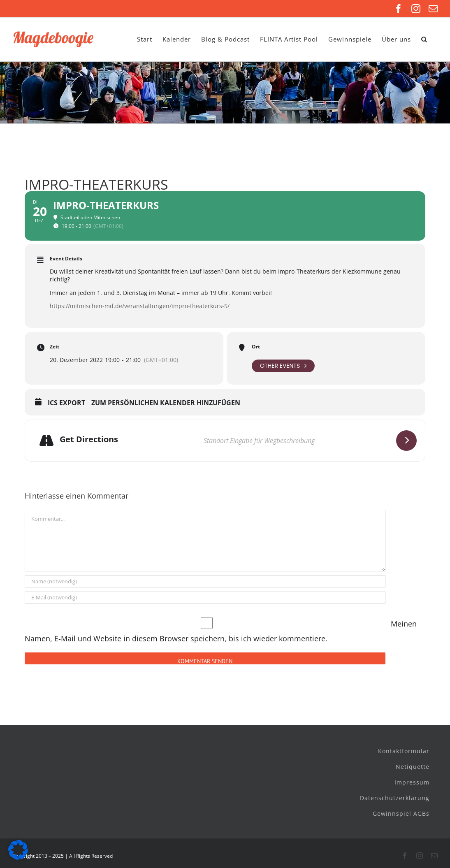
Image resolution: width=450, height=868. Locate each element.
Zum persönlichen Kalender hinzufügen (166, 403)
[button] (424, 39)
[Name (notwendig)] (205, 581)
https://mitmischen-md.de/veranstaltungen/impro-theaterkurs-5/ (140, 306)
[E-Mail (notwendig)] (205, 598)
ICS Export (66, 403)
